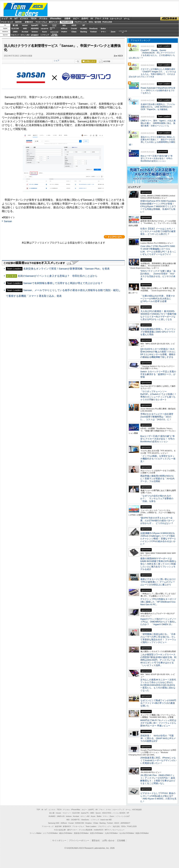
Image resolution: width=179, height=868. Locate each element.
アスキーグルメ (41, 22)
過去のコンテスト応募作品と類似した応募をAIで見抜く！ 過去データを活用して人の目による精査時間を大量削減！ (152, 141)
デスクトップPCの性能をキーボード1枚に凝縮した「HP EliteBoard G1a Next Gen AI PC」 (158, 602)
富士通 (15, 25)
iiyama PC (85, 813)
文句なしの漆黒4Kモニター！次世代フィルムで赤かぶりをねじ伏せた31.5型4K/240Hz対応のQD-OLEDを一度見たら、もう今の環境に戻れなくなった (158, 685)
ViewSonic (94, 29)
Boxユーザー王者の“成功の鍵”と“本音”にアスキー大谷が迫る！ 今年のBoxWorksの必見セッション (157, 158)
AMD (25, 29)
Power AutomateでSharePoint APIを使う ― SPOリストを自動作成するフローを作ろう (158, 91)
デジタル (43, 19)
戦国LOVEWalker (142, 833)
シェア (56, 61)
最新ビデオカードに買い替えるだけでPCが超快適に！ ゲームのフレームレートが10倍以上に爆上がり (158, 582)
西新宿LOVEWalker (81, 833)
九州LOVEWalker (111, 833)
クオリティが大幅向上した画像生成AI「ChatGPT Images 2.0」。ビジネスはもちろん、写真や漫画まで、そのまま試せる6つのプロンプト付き (152, 73)
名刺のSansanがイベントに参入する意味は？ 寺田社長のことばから (57, 276)
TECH (34, 19)
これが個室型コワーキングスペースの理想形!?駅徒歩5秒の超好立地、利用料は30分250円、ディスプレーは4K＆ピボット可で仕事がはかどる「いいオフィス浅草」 (158, 660)
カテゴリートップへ (114, 237)
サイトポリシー (59, 841)
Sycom (44, 25)
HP (84, 25)
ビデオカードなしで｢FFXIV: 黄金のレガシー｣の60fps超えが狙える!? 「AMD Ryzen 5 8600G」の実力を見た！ (158, 797)
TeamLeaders (67, 22)
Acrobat (25, 32)
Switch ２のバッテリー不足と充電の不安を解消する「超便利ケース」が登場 (158, 374)
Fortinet (93, 32)
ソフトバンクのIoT (123, 32)
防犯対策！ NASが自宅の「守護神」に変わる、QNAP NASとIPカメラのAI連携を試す (158, 738)
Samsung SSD (54, 823)
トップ (4, 19)
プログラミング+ (81, 22)
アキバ (98, 19)
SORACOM (80, 823)
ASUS (74, 25)
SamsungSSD (52, 28)
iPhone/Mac (56, 19)
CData (74, 32)
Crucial (74, 29)
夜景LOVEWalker (97, 833)
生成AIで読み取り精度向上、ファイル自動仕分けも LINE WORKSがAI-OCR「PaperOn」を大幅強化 (158, 107)
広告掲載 (121, 841)
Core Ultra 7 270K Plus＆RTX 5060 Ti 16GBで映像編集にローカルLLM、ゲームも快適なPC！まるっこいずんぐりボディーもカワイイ (158, 250)
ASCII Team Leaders (25, 10)
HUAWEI (84, 29)
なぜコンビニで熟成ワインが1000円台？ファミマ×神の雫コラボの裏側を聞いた (158, 703)
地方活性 (98, 22)
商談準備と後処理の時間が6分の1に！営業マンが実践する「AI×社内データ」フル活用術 (157, 479)
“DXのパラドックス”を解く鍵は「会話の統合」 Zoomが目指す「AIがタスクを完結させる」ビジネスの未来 (158, 275)
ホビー (76, 19)
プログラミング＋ (105, 826)
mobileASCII (99, 830)
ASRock (64, 29)
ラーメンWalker (36, 833)
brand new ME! (106, 820)
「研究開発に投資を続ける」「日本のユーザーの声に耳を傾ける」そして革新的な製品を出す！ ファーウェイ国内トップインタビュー (158, 638)
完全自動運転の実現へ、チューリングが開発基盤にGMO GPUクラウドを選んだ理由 (158, 332)
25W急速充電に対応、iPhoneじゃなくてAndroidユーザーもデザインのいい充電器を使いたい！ (158, 760)
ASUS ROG (35, 29)
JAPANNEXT (35, 35)
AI (11, 19)
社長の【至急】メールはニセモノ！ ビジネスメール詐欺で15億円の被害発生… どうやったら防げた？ (158, 231)
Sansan (8, 221)
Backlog (84, 32)
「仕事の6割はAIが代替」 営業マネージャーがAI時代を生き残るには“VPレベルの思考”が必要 (158, 299)
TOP (38, 810)
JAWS (15, 32)
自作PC (85, 19)
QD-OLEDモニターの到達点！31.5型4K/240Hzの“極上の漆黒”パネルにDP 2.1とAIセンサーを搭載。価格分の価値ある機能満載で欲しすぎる (158, 353)
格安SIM (18, 22)
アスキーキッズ (7, 22)
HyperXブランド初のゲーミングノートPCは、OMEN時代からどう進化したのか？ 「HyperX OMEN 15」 (158, 622)
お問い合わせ (108, 841)
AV (92, 19)
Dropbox (64, 32)
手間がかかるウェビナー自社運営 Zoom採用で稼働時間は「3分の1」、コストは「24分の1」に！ (158, 417)
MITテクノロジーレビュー (115, 830)
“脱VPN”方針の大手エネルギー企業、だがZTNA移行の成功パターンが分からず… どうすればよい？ (157, 521)
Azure (45, 32)
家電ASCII (29, 22)
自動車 (67, 19)
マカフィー (15, 35)
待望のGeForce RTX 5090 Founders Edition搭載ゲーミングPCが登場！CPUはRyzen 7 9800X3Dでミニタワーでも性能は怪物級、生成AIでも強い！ (158, 206)
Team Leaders (91, 826)
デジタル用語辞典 (86, 830)
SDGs (91, 22)
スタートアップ (116, 19)
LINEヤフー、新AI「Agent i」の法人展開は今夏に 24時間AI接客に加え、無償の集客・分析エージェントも (158, 123)
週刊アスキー (54, 22)
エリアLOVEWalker (50, 833)
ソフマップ (45, 35)
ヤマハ (103, 32)
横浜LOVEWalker (66, 833)
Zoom (113, 32)
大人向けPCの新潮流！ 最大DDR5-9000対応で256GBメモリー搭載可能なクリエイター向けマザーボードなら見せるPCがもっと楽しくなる (158, 315)
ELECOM (15, 29)
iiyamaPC (35, 25)
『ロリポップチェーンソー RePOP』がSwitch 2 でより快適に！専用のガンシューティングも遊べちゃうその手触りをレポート (158, 395)
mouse (25, 25)
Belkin (103, 29)
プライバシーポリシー (79, 841)
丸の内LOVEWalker (127, 833)
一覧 (77, 61)
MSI (64, 25)
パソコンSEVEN (54, 25)
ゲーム (127, 19)
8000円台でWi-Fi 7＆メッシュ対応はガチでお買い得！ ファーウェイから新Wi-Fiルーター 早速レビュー (158, 723)
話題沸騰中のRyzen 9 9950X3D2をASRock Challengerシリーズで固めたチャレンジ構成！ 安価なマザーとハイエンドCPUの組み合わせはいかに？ (158, 539)
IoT (16, 19)
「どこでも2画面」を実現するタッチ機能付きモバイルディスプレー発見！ (158, 459)
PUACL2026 (107, 22)
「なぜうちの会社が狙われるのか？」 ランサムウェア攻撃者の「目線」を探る (157, 498)
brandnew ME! (54, 35)
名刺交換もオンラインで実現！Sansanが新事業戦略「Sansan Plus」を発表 (67, 269)
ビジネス (24, 19)
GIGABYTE (44, 29)
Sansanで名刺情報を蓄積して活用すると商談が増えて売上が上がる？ (63, 283)
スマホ (105, 19)
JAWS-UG (61, 816)
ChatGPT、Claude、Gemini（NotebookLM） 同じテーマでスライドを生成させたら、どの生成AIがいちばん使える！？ (152, 54)
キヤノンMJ (25, 35)
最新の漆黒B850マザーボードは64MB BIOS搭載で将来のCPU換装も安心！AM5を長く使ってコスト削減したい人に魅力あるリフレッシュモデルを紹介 (158, 564)
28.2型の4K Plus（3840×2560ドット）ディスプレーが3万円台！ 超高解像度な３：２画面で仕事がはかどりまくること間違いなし (158, 779)
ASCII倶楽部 (170, 19)
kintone (35, 32)
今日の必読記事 (60, 830)
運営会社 (96, 841)
